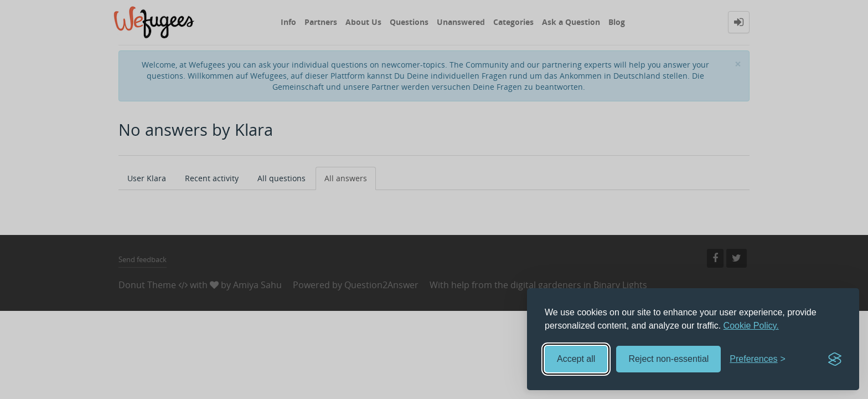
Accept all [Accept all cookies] (576, 359)
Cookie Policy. (751, 326)
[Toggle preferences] (758, 359)
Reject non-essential (668, 359)
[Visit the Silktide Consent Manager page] (835, 359)
